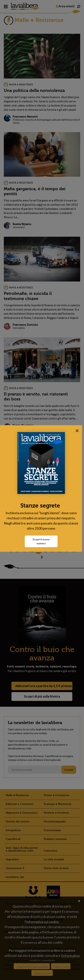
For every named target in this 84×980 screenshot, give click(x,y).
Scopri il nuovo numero (42, 541)
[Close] (77, 431)
